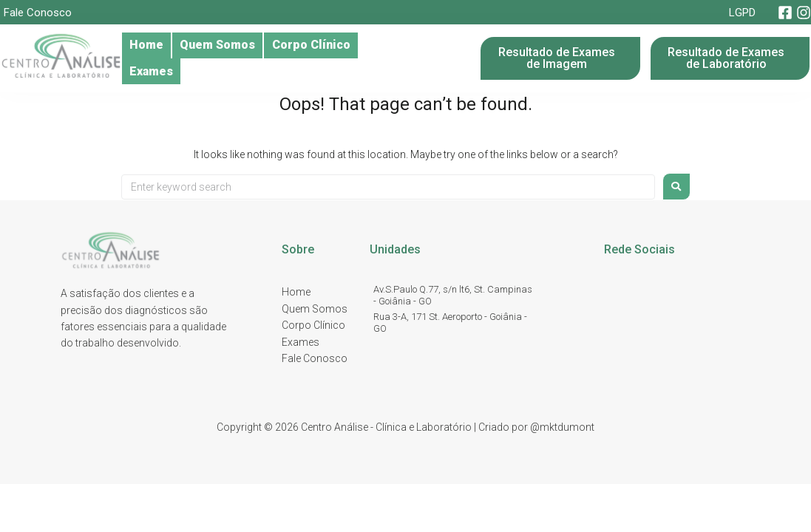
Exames (430, 58)
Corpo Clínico (341, 58)
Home (152, 58)
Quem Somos (235, 58)
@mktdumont (562, 427)
